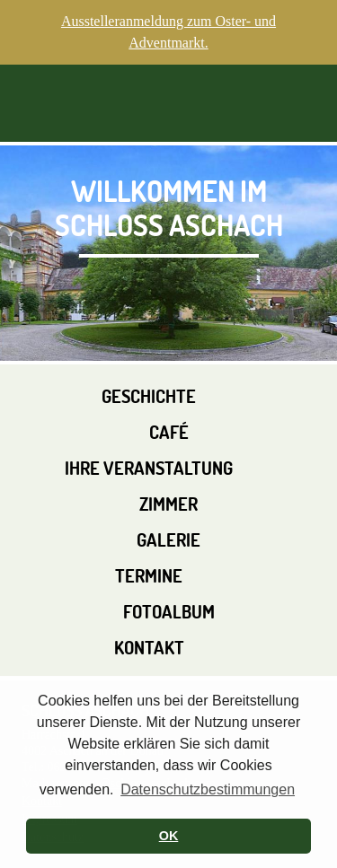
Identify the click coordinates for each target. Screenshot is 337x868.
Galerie (168, 540)
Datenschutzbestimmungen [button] (208, 789)
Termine (149, 576)
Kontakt (149, 648)
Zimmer (168, 504)
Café (169, 432)
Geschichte (149, 396)
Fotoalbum (169, 612)
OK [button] (169, 836)
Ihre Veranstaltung (149, 468)
